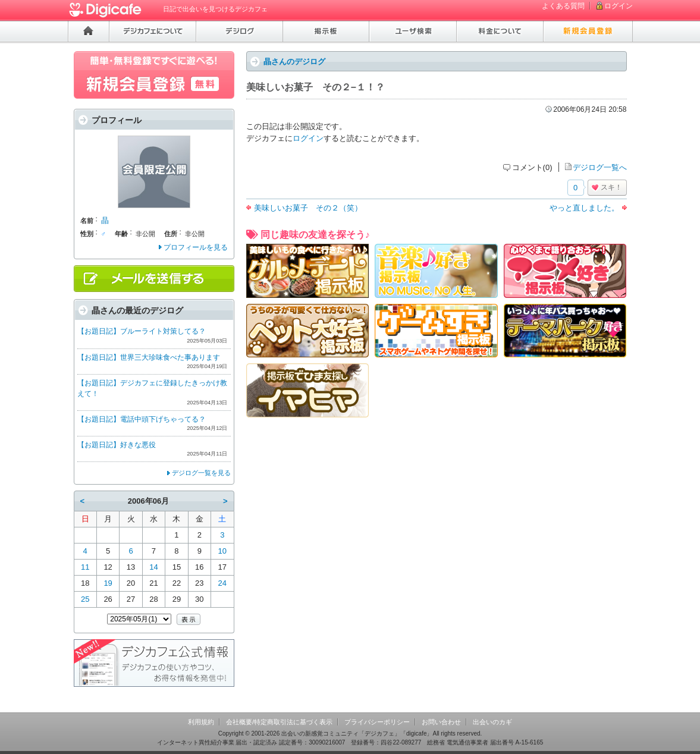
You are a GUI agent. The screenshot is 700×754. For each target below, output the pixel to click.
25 (85, 599)
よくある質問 (563, 6)
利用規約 (201, 722)
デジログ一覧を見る (201, 473)
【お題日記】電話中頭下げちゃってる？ (142, 419)
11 (85, 567)
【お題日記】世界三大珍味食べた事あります (149, 357)
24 (222, 583)
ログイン (619, 6)
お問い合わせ (441, 722)
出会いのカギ (492, 722)
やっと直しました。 (584, 208)
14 (153, 567)
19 (108, 583)
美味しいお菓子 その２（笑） (308, 208)
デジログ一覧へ (600, 167)
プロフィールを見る (196, 247)
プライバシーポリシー (377, 722)
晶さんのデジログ (294, 62)
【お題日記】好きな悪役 (117, 445)
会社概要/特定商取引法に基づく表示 (279, 722)
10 (222, 551)
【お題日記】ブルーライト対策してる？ (142, 331)
